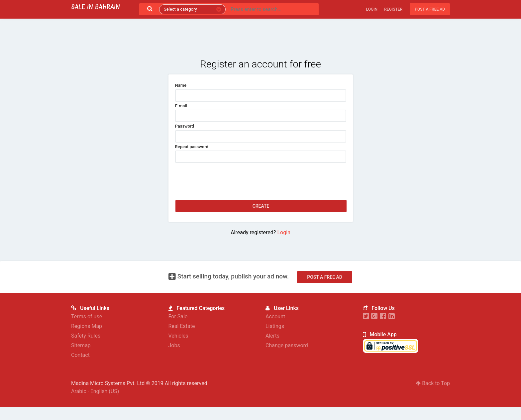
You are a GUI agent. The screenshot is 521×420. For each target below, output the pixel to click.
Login (372, 9)
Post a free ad (430, 9)
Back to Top (433, 393)
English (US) (105, 401)
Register (393, 9)
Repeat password (192, 147)
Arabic (79, 401)
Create (261, 206)
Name (181, 85)
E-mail (181, 106)
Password (185, 126)
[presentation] (226, 176)
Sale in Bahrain (96, 7)
